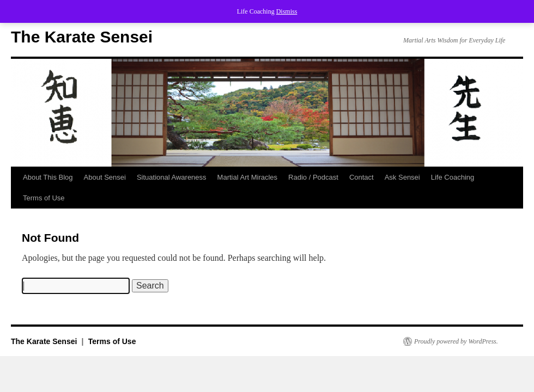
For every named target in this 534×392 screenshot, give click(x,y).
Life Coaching (453, 177)
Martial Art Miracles (248, 177)
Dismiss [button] (287, 11)
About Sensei (105, 177)
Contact (362, 177)
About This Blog (48, 177)
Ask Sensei (402, 177)
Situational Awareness (172, 177)
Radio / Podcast (313, 177)
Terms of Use (44, 198)
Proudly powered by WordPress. (456, 341)
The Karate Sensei (82, 37)
